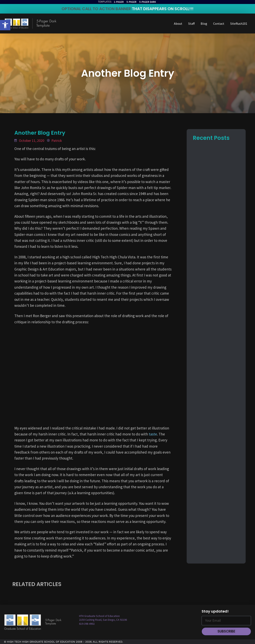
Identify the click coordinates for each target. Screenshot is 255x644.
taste (153, 434)
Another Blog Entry (128, 73)
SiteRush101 (239, 24)
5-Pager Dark (148, 2)
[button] (5, 25)
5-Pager (131, 2)
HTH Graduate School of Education (99, 616)
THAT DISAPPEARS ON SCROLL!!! (163, 9)
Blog (204, 24)
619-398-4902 (87, 624)
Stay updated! (215, 611)
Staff (191, 24)
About (178, 24)
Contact (219, 24)
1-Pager (119, 2)
